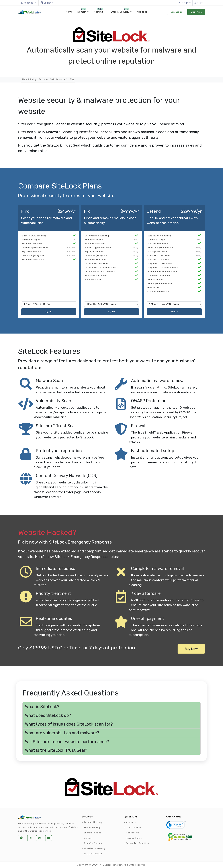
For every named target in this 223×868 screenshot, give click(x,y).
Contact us (133, 833)
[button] (111, 707)
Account (28, 3)
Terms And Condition (138, 843)
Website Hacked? (59, 80)
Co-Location (133, 827)
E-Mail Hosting (92, 827)
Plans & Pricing (29, 80)
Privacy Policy (134, 838)
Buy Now (49, 312)
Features (43, 80)
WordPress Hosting (95, 848)
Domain (88, 838)
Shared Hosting (93, 833)
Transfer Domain (93, 843)
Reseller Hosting (93, 822)
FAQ (72, 80)
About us (131, 822)
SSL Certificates (93, 854)
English (48, 3)
